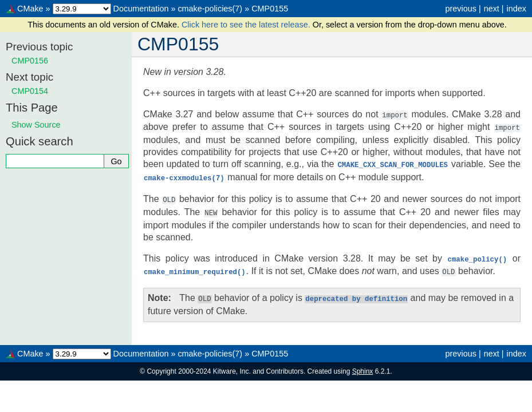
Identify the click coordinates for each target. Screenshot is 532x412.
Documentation (141, 9)
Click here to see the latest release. (247, 25)
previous (460, 9)
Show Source (36, 125)
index (517, 9)
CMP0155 (270, 9)
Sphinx (363, 366)
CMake (30, 9)
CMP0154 (30, 91)
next (492, 9)
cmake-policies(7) (210, 9)
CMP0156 (30, 61)
